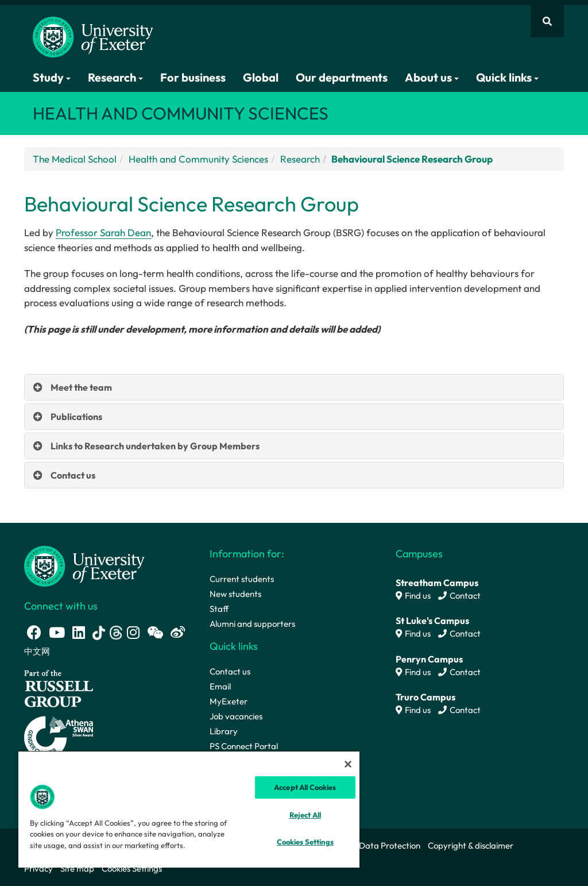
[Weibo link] (178, 632)
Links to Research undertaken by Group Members (155, 446)
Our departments (342, 77)
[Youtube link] (57, 632)
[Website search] (547, 21)
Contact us (73, 475)
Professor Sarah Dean (103, 232)
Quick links (507, 77)
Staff (219, 609)
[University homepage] (84, 565)
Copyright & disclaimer (471, 845)
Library (224, 731)
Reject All (305, 815)
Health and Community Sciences (198, 159)
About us (432, 77)
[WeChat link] (155, 632)
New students (235, 594)
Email (220, 686)
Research (115, 77)
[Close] (348, 764)
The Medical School (75, 159)
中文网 (37, 651)
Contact (459, 596)
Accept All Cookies (305, 787)
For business (193, 77)
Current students (242, 579)
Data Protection (390, 845)
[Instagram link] (133, 632)
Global (261, 77)
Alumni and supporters (252, 624)
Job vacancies (236, 716)
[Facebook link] (34, 632)
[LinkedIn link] (79, 632)
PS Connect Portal (244, 746)
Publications (76, 417)
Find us (413, 596)
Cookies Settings (132, 868)
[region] (189, 809)
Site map (77, 868)
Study (52, 77)
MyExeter (229, 701)
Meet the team (81, 387)
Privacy (38, 868)
